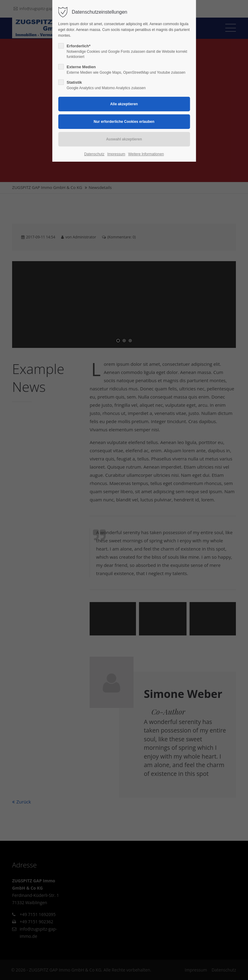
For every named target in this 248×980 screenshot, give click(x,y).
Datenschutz (94, 154)
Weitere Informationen (146, 154)
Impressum (116, 154)
